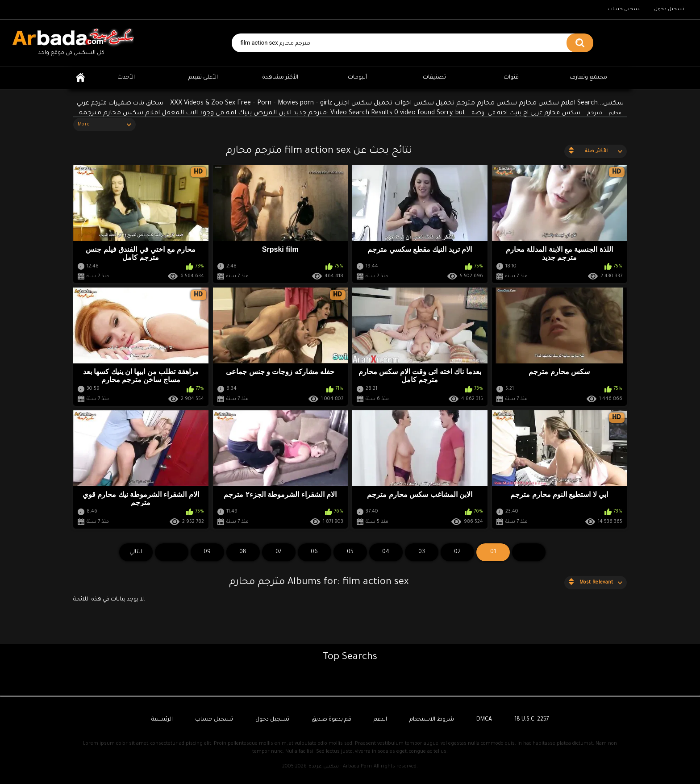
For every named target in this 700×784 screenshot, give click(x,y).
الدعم (380, 720)
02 (457, 552)
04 (386, 552)
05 (350, 552)
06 (314, 552)
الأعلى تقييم (203, 78)
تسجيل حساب (624, 9)
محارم (615, 113)
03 (422, 552)
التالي (136, 552)
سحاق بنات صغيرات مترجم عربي (120, 103)
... (172, 552)
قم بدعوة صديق (331, 720)
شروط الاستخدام (432, 720)
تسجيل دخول (669, 9)
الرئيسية (80, 78)
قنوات (511, 78)
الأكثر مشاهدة (280, 78)
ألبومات (357, 78)
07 (279, 552)
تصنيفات (434, 78)
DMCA (484, 720)
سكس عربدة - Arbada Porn (340, 767)
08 (243, 552)
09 (207, 552)
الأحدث (126, 78)
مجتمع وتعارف (588, 78)
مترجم (595, 114)
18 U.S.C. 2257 (532, 720)
